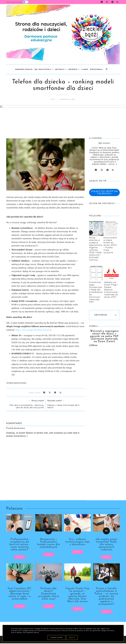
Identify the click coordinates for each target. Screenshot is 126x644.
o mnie (85, 70)
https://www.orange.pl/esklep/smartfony (34, 330)
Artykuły (61, 70)
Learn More (56, 637)
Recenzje (74, 70)
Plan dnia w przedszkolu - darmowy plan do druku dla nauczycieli (27, 406)
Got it (72, 637)
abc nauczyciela (44, 70)
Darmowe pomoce (24, 70)
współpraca (96, 70)
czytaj (20, 557)
